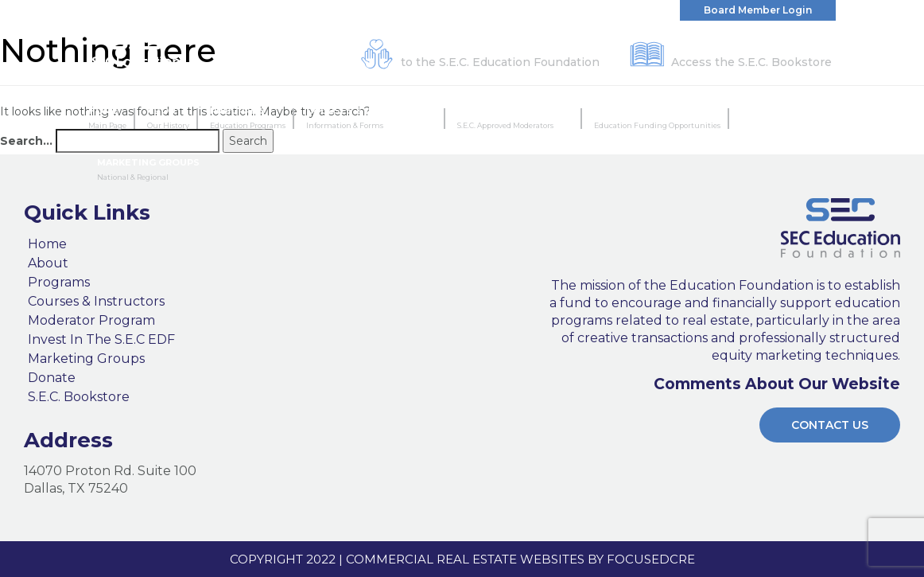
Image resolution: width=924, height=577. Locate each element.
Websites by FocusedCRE (608, 559)
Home (107, 119)
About (168, 119)
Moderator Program (515, 119)
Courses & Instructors (371, 119)
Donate (52, 378)
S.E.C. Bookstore (79, 397)
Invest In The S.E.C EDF (657, 119)
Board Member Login (758, 10)
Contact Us (830, 425)
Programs (248, 119)
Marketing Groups (148, 170)
